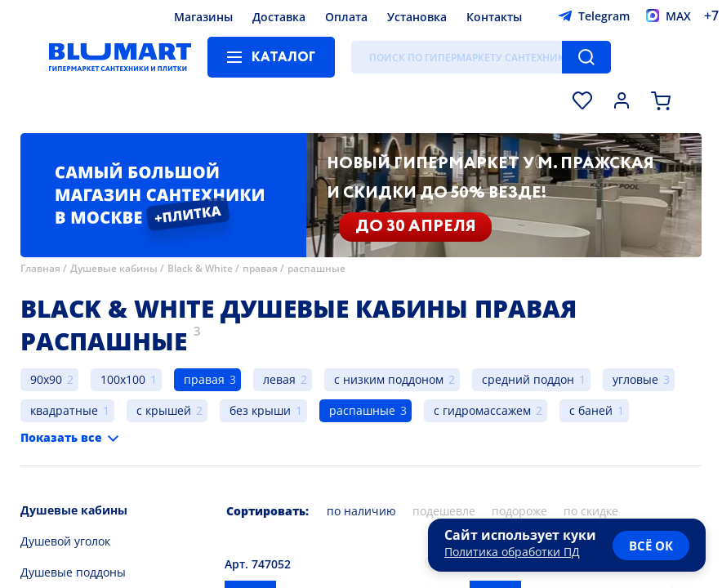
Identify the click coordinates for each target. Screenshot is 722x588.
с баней (591, 410)
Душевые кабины (114, 268)
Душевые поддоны (73, 572)
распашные (316, 268)
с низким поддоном (389, 379)
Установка (417, 17)
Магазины (203, 17)
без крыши (260, 410)
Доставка (279, 17)
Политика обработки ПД (512, 552)
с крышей (164, 410)
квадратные (64, 410)
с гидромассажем (482, 410)
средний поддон (528, 379)
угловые (635, 379)
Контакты (494, 17)
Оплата (346, 17)
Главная (40, 268)
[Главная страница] (120, 57)
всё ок (651, 546)
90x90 (46, 379)
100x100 (123, 379)
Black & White (200, 268)
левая (279, 379)
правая (260, 268)
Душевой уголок (65, 541)
